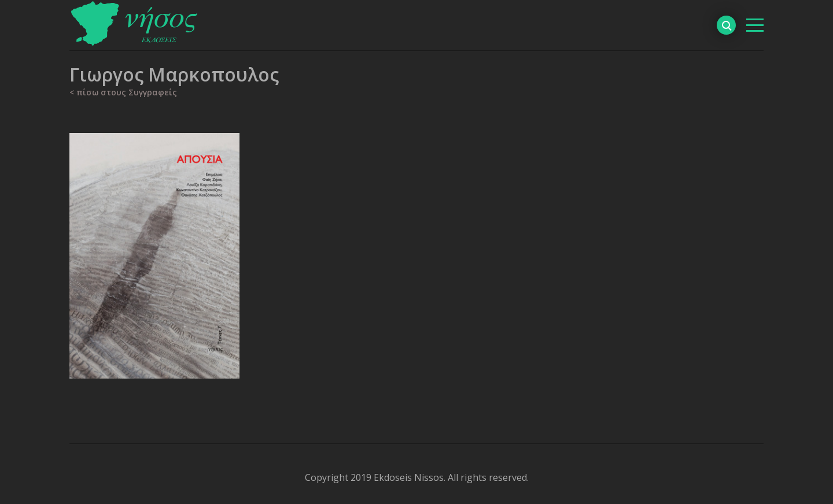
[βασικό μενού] (755, 25)
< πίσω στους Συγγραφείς (123, 92)
